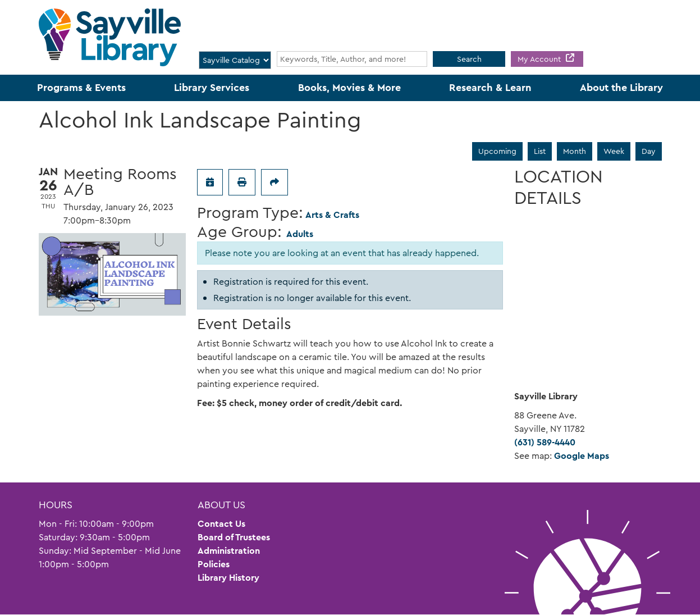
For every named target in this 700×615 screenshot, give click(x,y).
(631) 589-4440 (545, 442)
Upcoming (497, 151)
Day (649, 151)
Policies (214, 564)
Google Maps (582, 456)
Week (614, 151)
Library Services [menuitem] (212, 88)
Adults (300, 234)
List (540, 151)
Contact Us (221, 524)
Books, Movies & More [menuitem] (349, 88)
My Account (540, 59)
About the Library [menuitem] (621, 88)
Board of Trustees (234, 537)
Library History (228, 578)
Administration (229, 551)
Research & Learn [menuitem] (490, 88)
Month (575, 151)
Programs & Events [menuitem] (81, 88)
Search (469, 59)
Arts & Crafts (332, 215)
